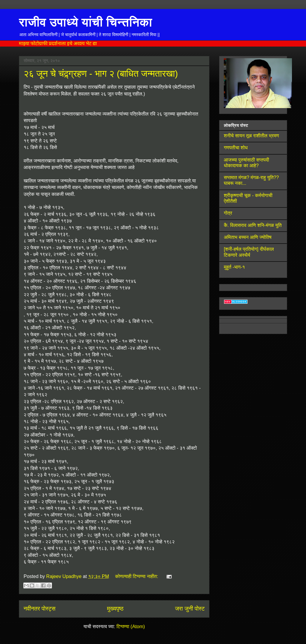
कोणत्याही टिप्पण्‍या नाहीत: (137, 576)
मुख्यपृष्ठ (115, 609)
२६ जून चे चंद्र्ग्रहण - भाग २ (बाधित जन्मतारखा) (101, 74)
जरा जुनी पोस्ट (190, 609)
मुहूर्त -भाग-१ (234, 267)
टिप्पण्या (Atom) (131, 627)
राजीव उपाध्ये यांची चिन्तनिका (85, 22)
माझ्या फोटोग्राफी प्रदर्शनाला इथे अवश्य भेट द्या (58, 43)
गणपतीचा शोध (236, 148)
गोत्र (228, 213)
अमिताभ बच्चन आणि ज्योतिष (248, 237)
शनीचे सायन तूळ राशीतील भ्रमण (251, 136)
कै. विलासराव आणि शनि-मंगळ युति (253, 225)
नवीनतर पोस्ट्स (40, 609)
